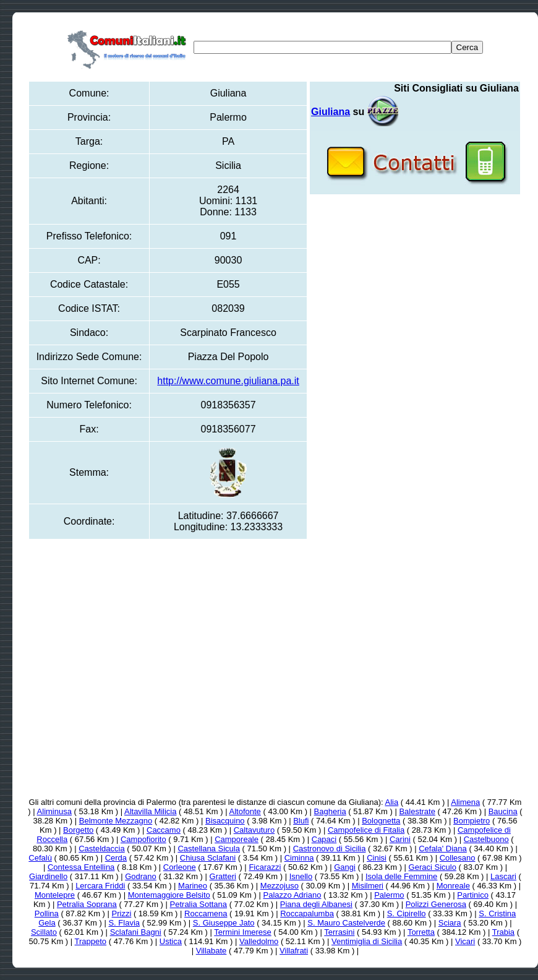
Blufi (301, 821)
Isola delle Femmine (401, 876)
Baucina (503, 811)
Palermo (389, 895)
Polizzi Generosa (436, 904)
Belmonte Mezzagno (116, 821)
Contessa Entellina (81, 867)
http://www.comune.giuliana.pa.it (228, 381)
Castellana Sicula (208, 849)
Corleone (180, 867)
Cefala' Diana (443, 849)
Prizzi (122, 913)
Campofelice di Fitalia (366, 830)
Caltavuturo (254, 830)
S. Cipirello (407, 913)
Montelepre (55, 895)
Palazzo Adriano (292, 895)
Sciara (450, 923)
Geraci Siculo (433, 867)
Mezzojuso (280, 886)
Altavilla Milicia (151, 811)
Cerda (116, 858)
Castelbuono (486, 839)
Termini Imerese (242, 932)
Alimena (465, 802)
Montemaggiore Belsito (169, 895)
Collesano (458, 858)
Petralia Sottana (199, 904)
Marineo (193, 886)
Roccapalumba (307, 913)
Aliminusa (54, 811)
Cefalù (40, 858)
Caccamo (164, 830)
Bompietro (472, 821)
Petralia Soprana (87, 904)
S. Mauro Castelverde (346, 923)
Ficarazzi (265, 867)
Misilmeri (368, 886)
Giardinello (48, 876)
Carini (400, 839)
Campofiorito (143, 839)
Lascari (503, 876)
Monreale (453, 886)
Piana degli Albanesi (316, 904)
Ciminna (299, 858)
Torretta (421, 932)
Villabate (211, 951)
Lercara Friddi (100, 886)
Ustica (171, 941)
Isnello (301, 876)
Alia (392, 802)
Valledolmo (259, 941)
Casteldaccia (101, 849)
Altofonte (245, 811)
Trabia (503, 932)
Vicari (465, 941)
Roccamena (206, 913)
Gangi (345, 867)
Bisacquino (225, 821)
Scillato (44, 932)
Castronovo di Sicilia (330, 849)
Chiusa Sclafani (208, 858)
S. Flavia (124, 923)
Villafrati (294, 951)
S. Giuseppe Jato (224, 923)
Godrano (141, 876)
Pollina (47, 913)
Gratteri (223, 876)
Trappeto (91, 941)
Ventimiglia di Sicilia (367, 941)
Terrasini (339, 932)
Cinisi (377, 858)
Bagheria (330, 811)
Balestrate (417, 811)
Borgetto (78, 830)
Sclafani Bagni (136, 932)
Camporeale (237, 839)
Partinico (473, 895)
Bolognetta (381, 821)
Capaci (324, 839)
